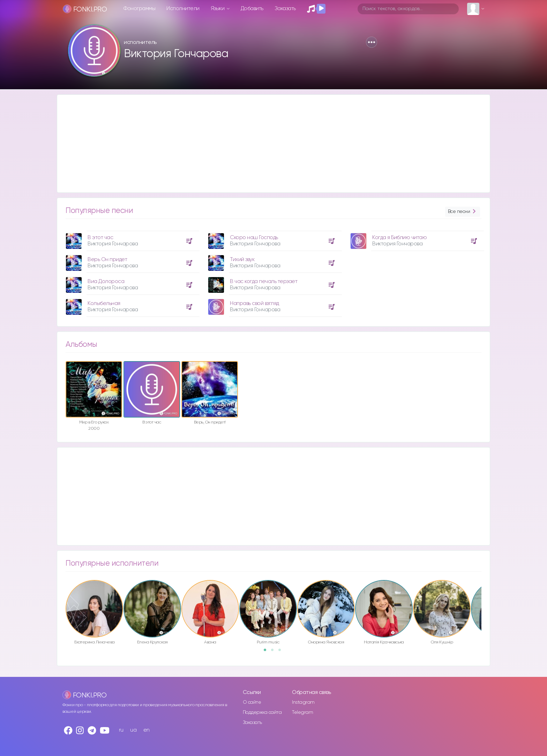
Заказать (285, 9)
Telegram (302, 712)
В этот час (100, 238)
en (147, 730)
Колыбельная (104, 303)
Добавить (252, 9)
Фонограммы (139, 9)
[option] (132, 271)
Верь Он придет (107, 259)
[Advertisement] (267, 144)
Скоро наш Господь (254, 238)
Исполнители (183, 9)
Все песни (463, 212)
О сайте (252, 702)
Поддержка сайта (262, 712)
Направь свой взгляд (254, 303)
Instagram (303, 702)
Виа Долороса (106, 281)
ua (133, 730)
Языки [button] (218, 9)
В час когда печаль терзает (264, 281)
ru (121, 730)
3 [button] (282, 652)
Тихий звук (242, 259)
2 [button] (275, 652)
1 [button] (267, 652)
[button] (372, 42)
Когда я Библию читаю (399, 238)
